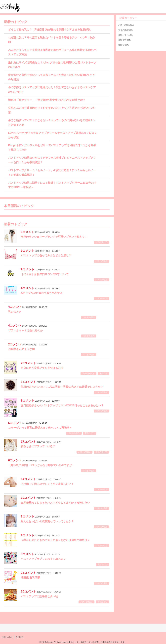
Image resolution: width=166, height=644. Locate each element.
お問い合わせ (7, 637)
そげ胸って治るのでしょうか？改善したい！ (47, 484)
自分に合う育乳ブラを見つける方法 (42, 368)
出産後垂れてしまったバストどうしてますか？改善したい (55, 503)
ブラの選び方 (101, 242)
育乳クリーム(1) (125, 35)
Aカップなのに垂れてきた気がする (42, 293)
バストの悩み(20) (126, 25)
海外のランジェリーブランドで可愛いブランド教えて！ (54, 237)
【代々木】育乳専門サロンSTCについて (45, 274)
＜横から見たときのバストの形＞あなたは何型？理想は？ (55, 540)
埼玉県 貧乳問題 (30, 578)
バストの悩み (101, 261)
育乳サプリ (90, 433)
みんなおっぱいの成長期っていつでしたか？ (47, 521)
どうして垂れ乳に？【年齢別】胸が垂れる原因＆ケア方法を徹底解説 (49, 30)
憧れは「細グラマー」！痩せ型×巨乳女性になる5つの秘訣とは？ (47, 100)
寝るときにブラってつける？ (38, 446)
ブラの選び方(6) (125, 30)
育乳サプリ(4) (124, 40)
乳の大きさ (15, 312)
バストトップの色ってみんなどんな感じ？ (46, 255)
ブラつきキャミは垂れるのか (25, 330)
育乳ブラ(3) (123, 45)
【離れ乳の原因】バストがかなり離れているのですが (40, 465)
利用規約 (20, 637)
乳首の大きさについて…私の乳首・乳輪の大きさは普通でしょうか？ (62, 387)
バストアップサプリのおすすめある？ (43, 559)
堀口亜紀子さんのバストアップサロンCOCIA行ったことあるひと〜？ (62, 405)
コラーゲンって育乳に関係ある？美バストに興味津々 (40, 428)
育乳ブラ (103, 374)
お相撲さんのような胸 (21, 349)
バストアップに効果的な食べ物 (39, 596)
